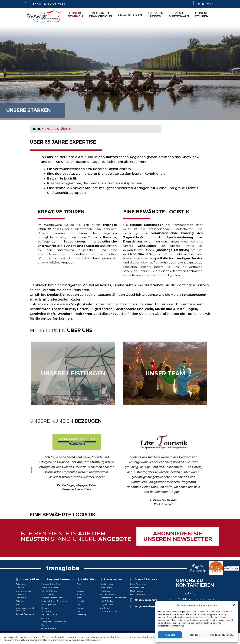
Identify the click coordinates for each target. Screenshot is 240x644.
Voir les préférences (222, 635)
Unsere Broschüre (146, 600)
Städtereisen (88, 579)
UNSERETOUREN (202, 15)
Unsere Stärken (29, 579)
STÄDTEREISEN (131, 15)
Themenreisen (113, 579)
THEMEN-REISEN (156, 15)
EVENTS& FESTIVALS (180, 15)
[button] (234, 605)
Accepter (170, 635)
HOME (36, 129)
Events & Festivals (146, 579)
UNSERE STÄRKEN (76, 15)
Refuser (195, 635)
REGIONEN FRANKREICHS (101, 15)
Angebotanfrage (145, 606)
